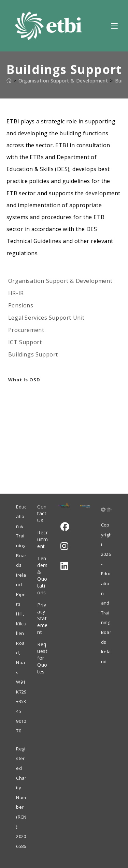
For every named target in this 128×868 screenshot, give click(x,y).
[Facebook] (65, 527)
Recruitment (42, 539)
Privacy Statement (42, 618)
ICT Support (25, 342)
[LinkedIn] (64, 566)
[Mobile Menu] (114, 26)
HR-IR (16, 293)
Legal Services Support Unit (46, 318)
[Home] (9, 81)
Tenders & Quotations (42, 575)
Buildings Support (33, 354)
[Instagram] (64, 546)
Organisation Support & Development (60, 281)
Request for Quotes (42, 658)
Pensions (21, 305)
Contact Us (42, 513)
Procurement (26, 330)
